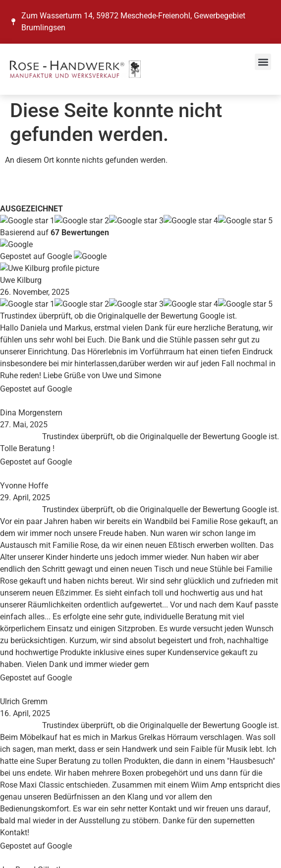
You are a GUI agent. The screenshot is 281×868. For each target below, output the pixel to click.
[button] (263, 62)
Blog (18, 509)
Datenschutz (32, 661)
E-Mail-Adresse (39, 795)
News (20, 498)
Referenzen (29, 521)
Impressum (29, 649)
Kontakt (24, 533)
